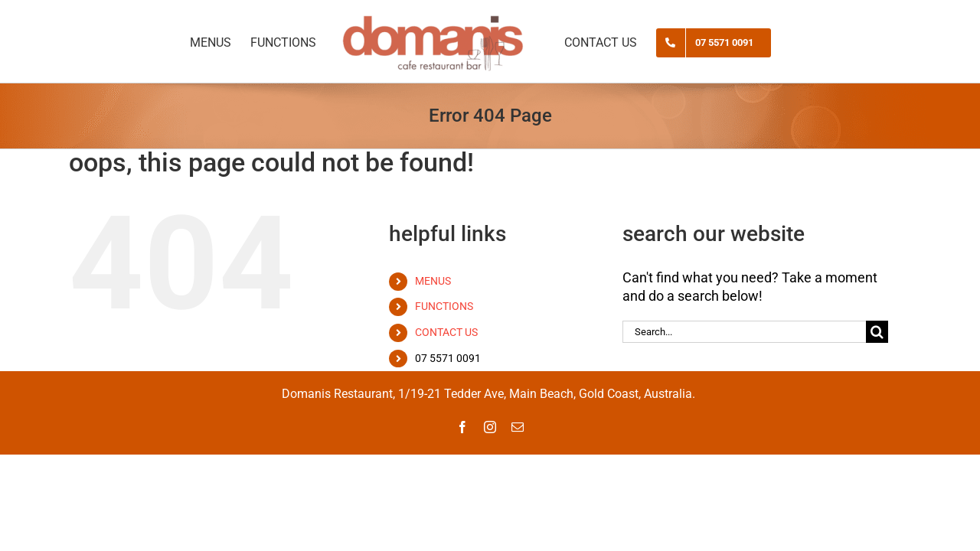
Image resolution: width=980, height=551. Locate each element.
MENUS (433, 281)
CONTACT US (446, 332)
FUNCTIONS (444, 306)
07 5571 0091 (448, 358)
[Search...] (744, 332)
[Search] (877, 332)
